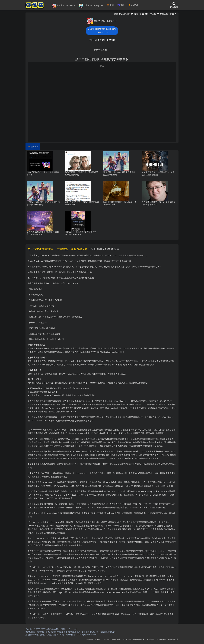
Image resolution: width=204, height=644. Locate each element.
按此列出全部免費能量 (105, 249)
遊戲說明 (150, 639)
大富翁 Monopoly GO (91, 6)
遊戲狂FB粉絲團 (93, 639)
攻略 (121, 5)
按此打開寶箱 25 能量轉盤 (102, 31)
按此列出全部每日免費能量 (102, 40)
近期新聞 (34, 146)
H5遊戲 (133, 5)
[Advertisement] (102, 85)
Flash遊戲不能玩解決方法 (134, 639)
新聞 (110, 5)
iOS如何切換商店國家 (112, 639)
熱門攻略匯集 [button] (102, 50)
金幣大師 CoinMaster (64, 6)
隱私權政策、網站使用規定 (168, 639)
